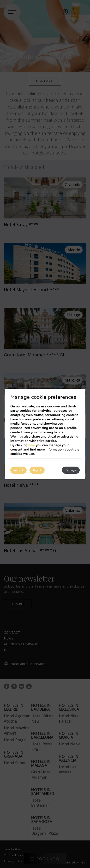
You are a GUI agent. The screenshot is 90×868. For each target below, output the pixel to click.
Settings (71, 470)
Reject (37, 470)
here (32, 445)
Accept (18, 470)
